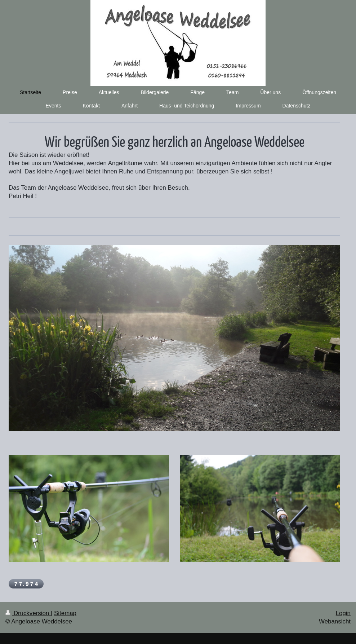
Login (343, 613)
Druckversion (28, 613)
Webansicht (335, 621)
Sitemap (65, 613)
